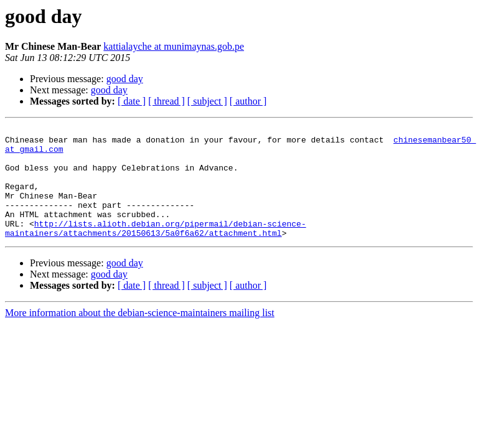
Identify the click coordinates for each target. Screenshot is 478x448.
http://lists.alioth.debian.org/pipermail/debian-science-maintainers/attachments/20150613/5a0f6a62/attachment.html (156, 250)
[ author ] (248, 101)
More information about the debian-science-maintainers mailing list (140, 335)
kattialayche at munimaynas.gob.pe (174, 46)
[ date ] (132, 101)
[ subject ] (207, 101)
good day (125, 79)
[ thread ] (166, 101)
